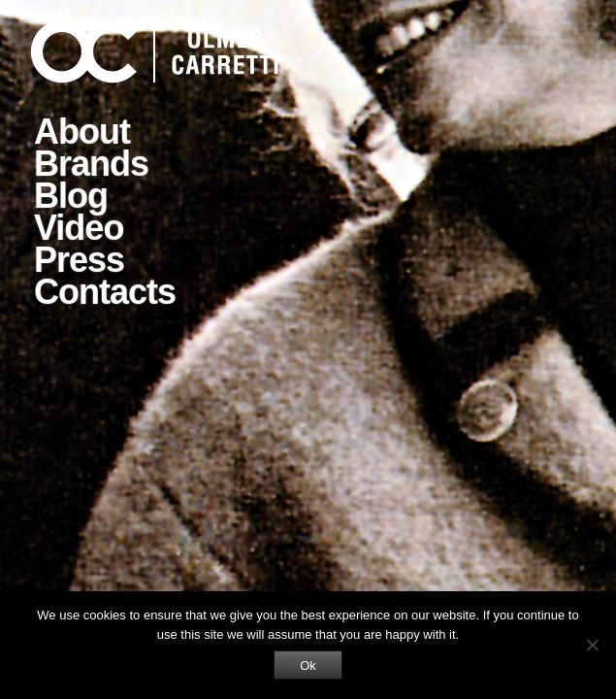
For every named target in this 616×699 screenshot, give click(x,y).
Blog (71, 196)
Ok (308, 666)
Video (79, 228)
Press (79, 260)
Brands (91, 164)
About (82, 132)
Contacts (105, 292)
